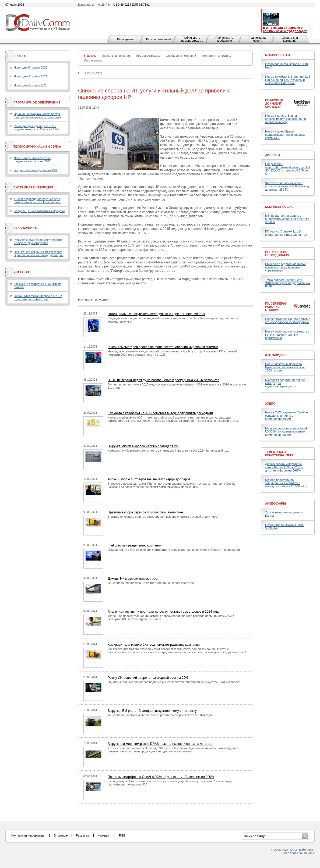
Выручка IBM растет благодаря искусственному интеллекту (152, 711)
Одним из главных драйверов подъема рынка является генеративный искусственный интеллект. (174, 682)
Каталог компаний (159, 39)
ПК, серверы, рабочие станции (276, 307)
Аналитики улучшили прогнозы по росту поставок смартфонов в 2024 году (163, 612)
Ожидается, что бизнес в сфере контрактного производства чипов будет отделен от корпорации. (174, 550)
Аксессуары (276, 503)
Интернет (21, 272)
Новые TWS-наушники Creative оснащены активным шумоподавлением (286, 416)
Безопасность (26, 228)
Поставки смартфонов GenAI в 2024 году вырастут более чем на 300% (161, 777)
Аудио (270, 403)
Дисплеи (272, 155)
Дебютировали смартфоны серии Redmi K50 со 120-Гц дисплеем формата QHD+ (284, 467)
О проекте (61, 835)
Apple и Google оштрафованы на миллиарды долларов (149, 479)
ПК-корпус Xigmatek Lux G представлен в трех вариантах (286, 233)
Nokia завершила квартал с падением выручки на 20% (32, 160)
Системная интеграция (33, 187)
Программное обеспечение (37, 102)
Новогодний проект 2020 (31, 85)
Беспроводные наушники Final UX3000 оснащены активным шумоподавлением (286, 431)
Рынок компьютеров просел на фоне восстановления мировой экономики (163, 347)
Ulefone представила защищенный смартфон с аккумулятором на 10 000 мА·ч (286, 483)
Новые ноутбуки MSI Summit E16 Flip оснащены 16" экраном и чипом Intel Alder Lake (288, 80)
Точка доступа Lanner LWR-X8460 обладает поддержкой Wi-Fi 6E (288, 283)
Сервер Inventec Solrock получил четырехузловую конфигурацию (288, 320)
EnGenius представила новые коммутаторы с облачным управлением (286, 267)
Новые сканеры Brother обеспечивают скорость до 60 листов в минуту (285, 119)
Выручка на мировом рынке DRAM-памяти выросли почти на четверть (160, 744)
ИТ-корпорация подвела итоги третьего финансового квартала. (151, 583)
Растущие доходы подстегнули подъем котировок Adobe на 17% (36, 128)
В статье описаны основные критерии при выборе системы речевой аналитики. (162, 517)
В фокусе (93, 73)
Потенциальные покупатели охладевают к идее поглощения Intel (156, 314)
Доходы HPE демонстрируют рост (133, 578)
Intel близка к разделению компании (135, 545)
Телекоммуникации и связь (37, 147)
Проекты (21, 56)
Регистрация (126, 39)
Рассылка (83, 835)
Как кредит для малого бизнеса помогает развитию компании (154, 645)
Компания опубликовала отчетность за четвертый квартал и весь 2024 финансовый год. (168, 451)
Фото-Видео (275, 355)
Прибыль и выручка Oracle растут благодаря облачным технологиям (37, 116)
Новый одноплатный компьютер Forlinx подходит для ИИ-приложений (287, 335)
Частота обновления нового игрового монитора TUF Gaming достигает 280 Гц (287, 186)
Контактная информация (28, 835)
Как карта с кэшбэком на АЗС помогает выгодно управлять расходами (160, 413)
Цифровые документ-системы (274, 103)
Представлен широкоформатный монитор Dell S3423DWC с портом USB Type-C (287, 169)
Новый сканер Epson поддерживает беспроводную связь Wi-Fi (285, 135)
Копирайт (104, 835)
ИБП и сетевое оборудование (278, 253)
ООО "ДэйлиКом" (302, 850)
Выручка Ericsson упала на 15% (36, 170)
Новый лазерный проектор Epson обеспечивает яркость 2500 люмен (285, 367)
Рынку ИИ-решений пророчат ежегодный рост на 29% (148, 678)
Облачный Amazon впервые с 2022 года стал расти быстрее (38, 298)
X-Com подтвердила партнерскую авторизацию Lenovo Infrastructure (37, 201)
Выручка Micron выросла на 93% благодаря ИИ (143, 446)
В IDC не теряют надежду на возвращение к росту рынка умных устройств (163, 380)
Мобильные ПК (278, 55)
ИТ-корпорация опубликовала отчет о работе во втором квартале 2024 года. (160, 715)
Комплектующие (279, 207)
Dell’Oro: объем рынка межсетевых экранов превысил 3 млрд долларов (39, 253)
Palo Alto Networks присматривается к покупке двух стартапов (38, 241)
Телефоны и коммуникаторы (279, 453)
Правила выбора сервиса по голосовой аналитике (145, 512)
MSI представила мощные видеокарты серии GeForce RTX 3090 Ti (287, 219)
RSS (122, 835)
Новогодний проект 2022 (31, 67)
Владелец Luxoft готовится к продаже (39, 211)
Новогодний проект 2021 (31, 76)
